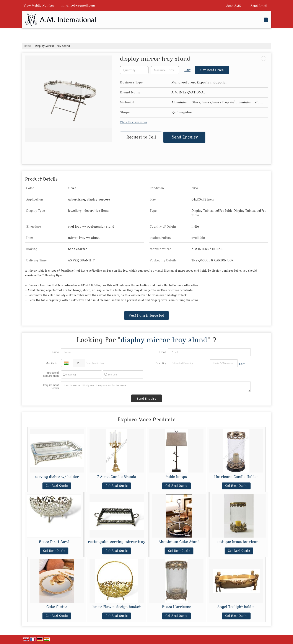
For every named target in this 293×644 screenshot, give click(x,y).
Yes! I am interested (146, 315)
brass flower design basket (117, 607)
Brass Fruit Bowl (54, 542)
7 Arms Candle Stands (117, 477)
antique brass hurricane (239, 542)
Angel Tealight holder (236, 607)
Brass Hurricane (176, 607)
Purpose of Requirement (51, 374)
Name (55, 352)
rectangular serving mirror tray (117, 542)
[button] (39, 6)
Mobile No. (52, 363)
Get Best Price (212, 70)
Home (28, 46)
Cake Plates (57, 607)
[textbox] (165, 70)
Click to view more (134, 122)
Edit (187, 70)
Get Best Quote (57, 486)
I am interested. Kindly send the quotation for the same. (156, 387)
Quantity (161, 363)
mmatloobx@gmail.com (78, 6)
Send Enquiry (185, 137)
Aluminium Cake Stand (179, 542)
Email (163, 352)
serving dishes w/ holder (57, 477)
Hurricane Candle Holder (236, 477)
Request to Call (141, 137)
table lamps (176, 477)
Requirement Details (51, 387)
